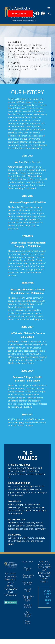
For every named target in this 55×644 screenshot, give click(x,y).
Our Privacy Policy (28, 614)
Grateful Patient (28, 606)
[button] (49, 14)
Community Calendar (28, 576)
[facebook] (38, 13)
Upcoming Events (28, 583)
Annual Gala (28, 590)
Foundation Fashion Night (28, 598)
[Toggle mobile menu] (49, 8)
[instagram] (43, 13)
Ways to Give (28, 569)
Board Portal (28, 622)
